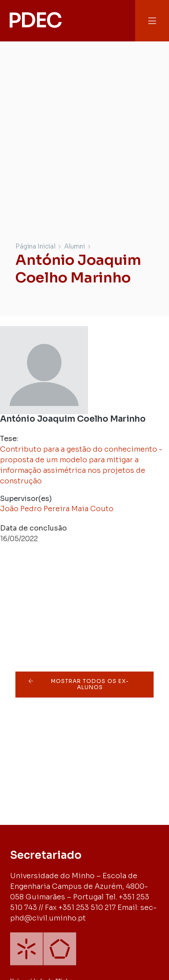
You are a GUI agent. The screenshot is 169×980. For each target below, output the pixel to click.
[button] (152, 21)
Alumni (75, 246)
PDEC (34, 20)
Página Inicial (35, 246)
